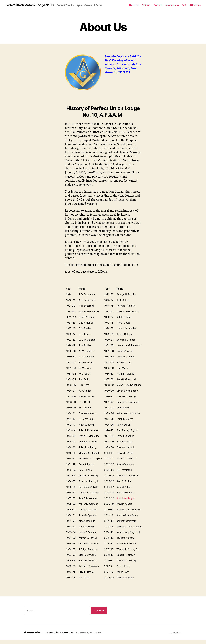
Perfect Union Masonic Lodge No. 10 (31, 5)
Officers (146, 7)
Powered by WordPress (90, 637)
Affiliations (195, 7)
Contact (158, 7)
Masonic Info (172, 7)
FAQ (184, 7)
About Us (134, 7)
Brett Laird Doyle (126, 502)
